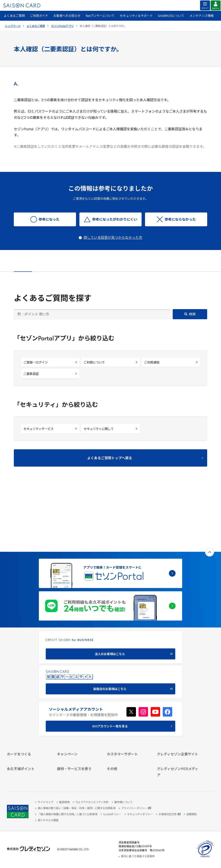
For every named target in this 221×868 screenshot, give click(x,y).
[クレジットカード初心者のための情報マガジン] (178, 751)
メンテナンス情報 (202, 16)
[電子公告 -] (178, 723)
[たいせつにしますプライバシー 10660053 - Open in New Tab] (205, 857)
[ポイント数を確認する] (28, 777)
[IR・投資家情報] (178, 718)
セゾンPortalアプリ (62, 26)
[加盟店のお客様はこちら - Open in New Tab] (110, 619)
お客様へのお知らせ (67, 16)
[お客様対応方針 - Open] (168, 815)
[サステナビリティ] (178, 713)
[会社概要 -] (178, 703)
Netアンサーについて (100, 16)
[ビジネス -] (178, 708)
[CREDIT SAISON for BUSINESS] (110, 584)
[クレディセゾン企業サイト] (178, 698)
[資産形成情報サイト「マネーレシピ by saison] (178, 760)
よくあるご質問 (14, 16)
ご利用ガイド (39, 16)
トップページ (13, 26)
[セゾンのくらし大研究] (178, 767)
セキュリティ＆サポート (136, 16)
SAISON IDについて (171, 16)
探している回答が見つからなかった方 (113, 238)
